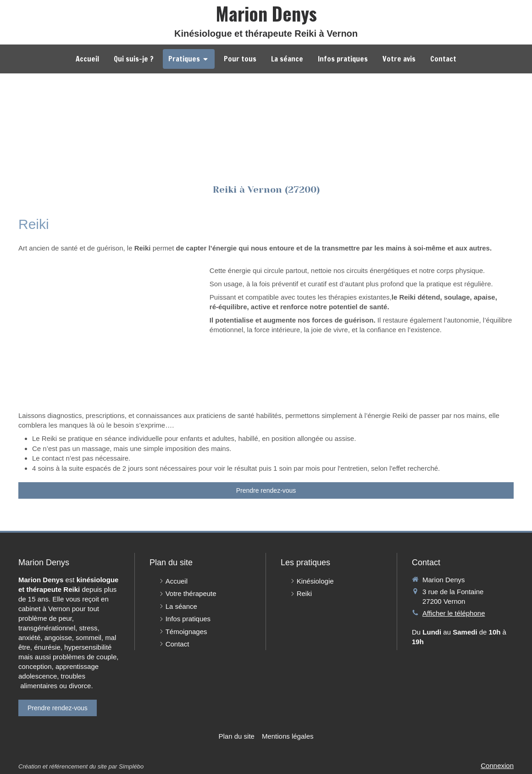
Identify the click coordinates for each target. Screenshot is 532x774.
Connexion (497, 766)
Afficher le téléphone (454, 613)
